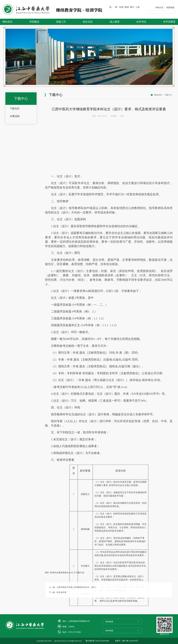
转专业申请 (62, 599)
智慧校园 (170, 7)
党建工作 (61, 22)
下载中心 (168, 95)
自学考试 (141, 22)
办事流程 (15, 117)
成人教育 (115, 22)
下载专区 (15, 110)
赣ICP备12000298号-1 (131, 641)
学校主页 (159, 7)
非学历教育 (169, 22)
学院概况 (34, 22)
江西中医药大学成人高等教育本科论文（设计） (77, 594)
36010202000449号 (102, 641)
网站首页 (7, 22)
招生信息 (88, 22)
